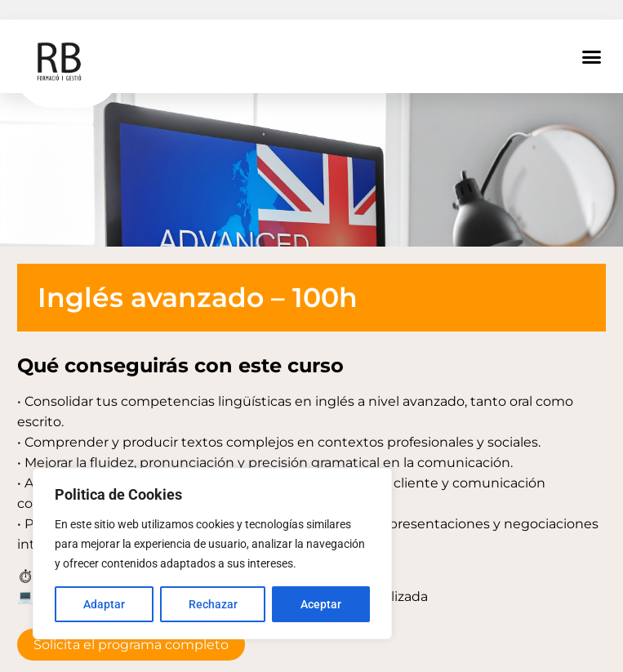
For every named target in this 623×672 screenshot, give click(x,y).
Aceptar (321, 604)
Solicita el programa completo (131, 645)
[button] (592, 56)
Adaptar (104, 604)
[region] (212, 554)
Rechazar (213, 604)
